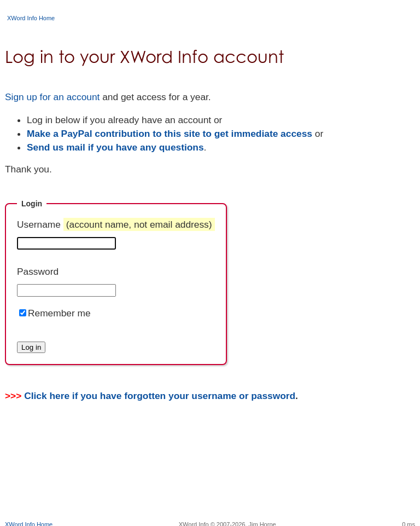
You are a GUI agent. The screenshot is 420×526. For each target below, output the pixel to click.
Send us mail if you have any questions (115, 147)
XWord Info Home (31, 18)
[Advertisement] (210, 485)
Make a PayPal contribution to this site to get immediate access (170, 134)
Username (116, 224)
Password (38, 271)
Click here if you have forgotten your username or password (160, 396)
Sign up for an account (52, 97)
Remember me (59, 313)
